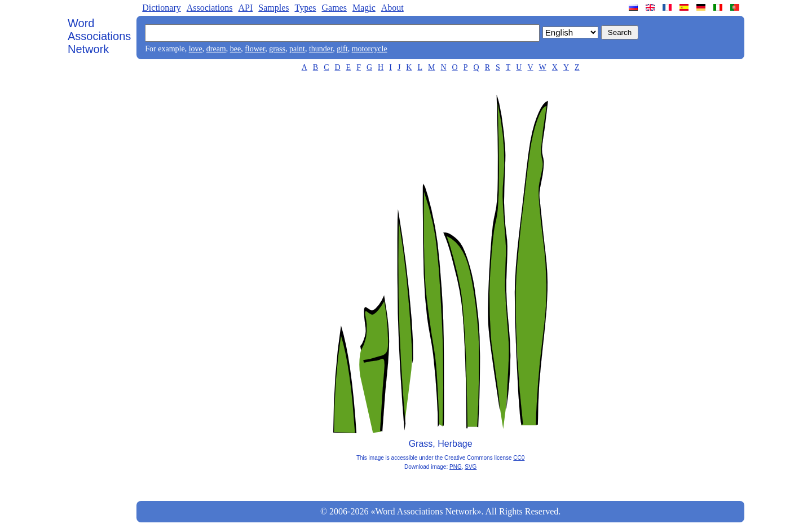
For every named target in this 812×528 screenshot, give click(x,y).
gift (342, 49)
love (196, 49)
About (392, 8)
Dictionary (161, 8)
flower (255, 49)
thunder (321, 49)
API (245, 8)
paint (297, 49)
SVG (471, 467)
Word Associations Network (99, 36)
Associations (210, 8)
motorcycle (370, 49)
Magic (364, 8)
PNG (456, 467)
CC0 (519, 458)
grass (277, 49)
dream (216, 49)
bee (235, 49)
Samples (273, 8)
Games (334, 8)
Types (305, 8)
